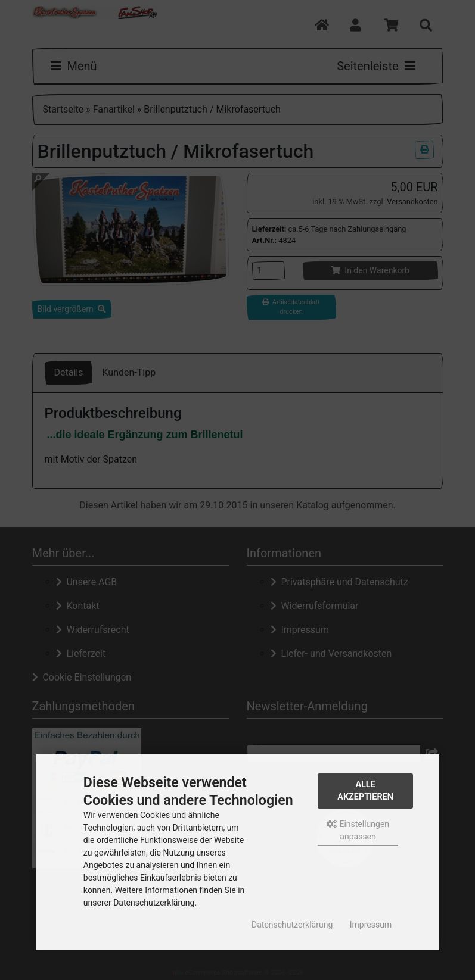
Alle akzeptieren (365, 791)
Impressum (371, 925)
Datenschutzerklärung (292, 925)
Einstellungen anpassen (358, 830)
